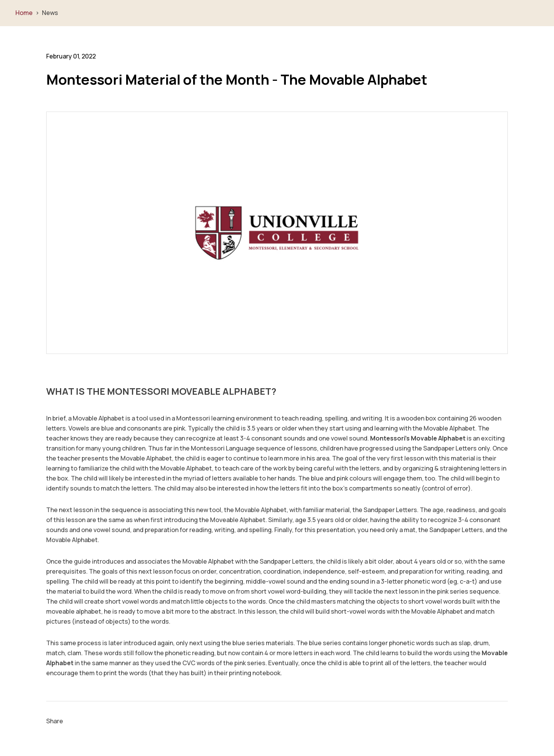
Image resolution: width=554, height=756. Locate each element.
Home (24, 13)
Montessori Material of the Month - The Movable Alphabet (237, 80)
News (50, 13)
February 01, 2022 (71, 56)
